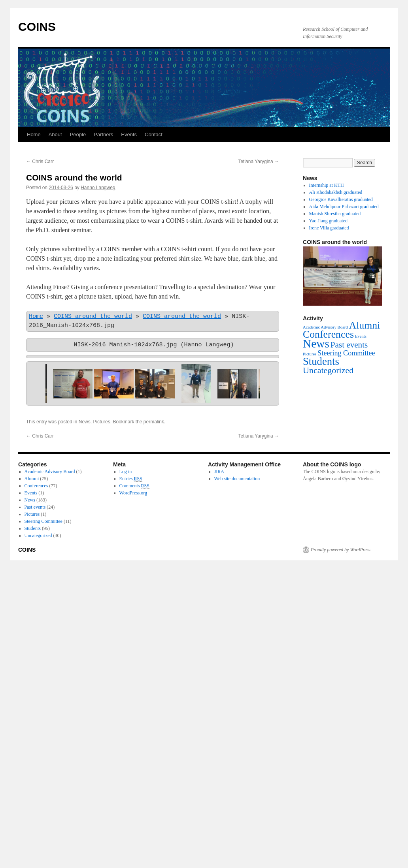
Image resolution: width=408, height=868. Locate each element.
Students (33, 528)
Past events (35, 507)
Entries (131, 479)
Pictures (101, 422)
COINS (37, 27)
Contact (154, 134)
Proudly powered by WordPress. (341, 550)
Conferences (36, 486)
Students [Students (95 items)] (321, 361)
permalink (154, 422)
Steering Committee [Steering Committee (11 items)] (346, 353)
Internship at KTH (327, 185)
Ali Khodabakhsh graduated (336, 192)
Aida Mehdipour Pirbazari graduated (344, 207)
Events (129, 134)
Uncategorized (38, 535)
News (85, 422)
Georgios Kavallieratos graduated (341, 199)
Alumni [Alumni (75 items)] (365, 325)
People (78, 134)
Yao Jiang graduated (328, 221)
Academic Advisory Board (50, 472)
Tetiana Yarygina (259, 162)
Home (34, 134)
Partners (103, 134)
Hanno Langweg (98, 188)
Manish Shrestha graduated (335, 214)
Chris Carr (40, 162)
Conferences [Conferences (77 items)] (328, 334)
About (55, 134)
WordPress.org (133, 493)
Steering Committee (43, 521)
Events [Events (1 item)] (361, 336)
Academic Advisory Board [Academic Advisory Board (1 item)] (325, 327)
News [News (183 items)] (316, 344)
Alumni (32, 479)
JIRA (219, 472)
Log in (126, 472)
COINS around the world (93, 317)
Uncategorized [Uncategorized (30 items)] (328, 370)
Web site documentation (237, 479)
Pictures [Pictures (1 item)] (310, 354)
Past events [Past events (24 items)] (349, 345)
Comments (134, 486)
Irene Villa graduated (329, 228)
